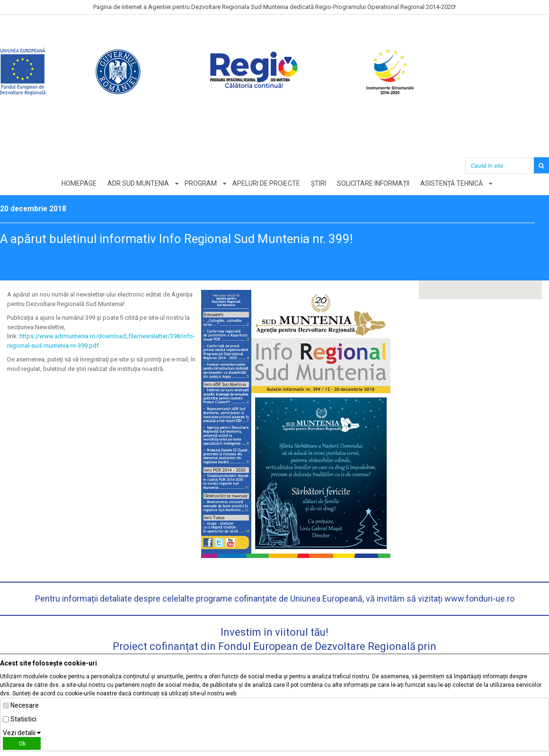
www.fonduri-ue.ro (479, 598)
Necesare (25, 705)
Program (201, 183)
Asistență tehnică (452, 183)
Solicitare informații (373, 183)
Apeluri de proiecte (266, 183)
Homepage (79, 183)
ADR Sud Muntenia (138, 183)
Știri (319, 183)
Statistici (23, 719)
